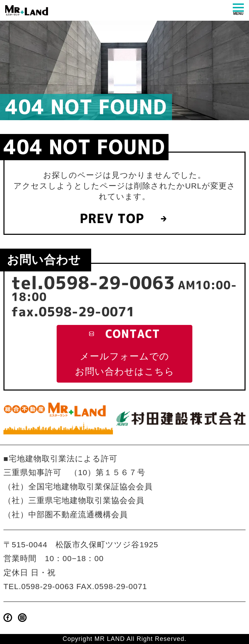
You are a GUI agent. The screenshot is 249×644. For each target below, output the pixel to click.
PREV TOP (112, 219)
